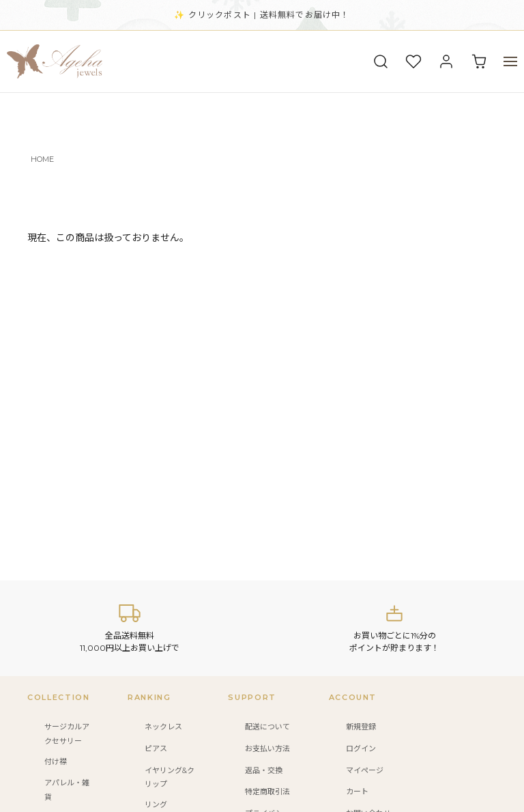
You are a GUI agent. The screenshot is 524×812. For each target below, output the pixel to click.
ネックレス (163, 727)
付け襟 (56, 761)
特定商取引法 (267, 792)
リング (156, 804)
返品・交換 (264, 770)
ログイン (361, 748)
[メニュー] (510, 61)
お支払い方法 (267, 748)
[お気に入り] (413, 61)
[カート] (479, 61)
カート (357, 792)
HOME (42, 159)
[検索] (381, 61)
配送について (267, 727)
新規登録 (361, 727)
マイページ (365, 770)
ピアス (156, 748)
